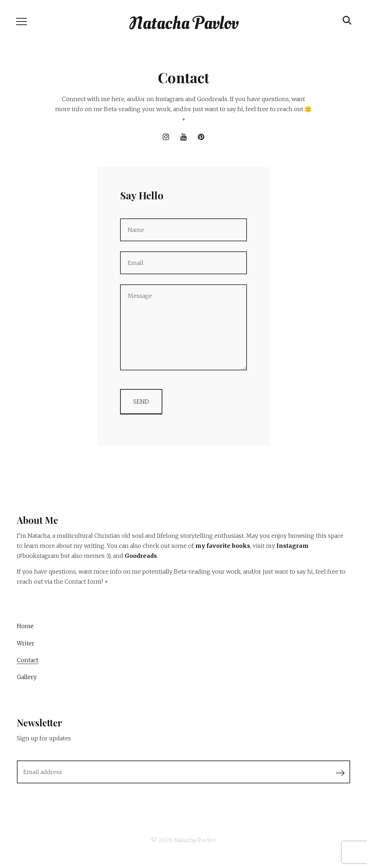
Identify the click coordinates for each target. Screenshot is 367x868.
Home (25, 626)
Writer (26, 643)
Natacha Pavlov (195, 840)
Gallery (27, 677)
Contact (28, 660)
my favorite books (223, 546)
